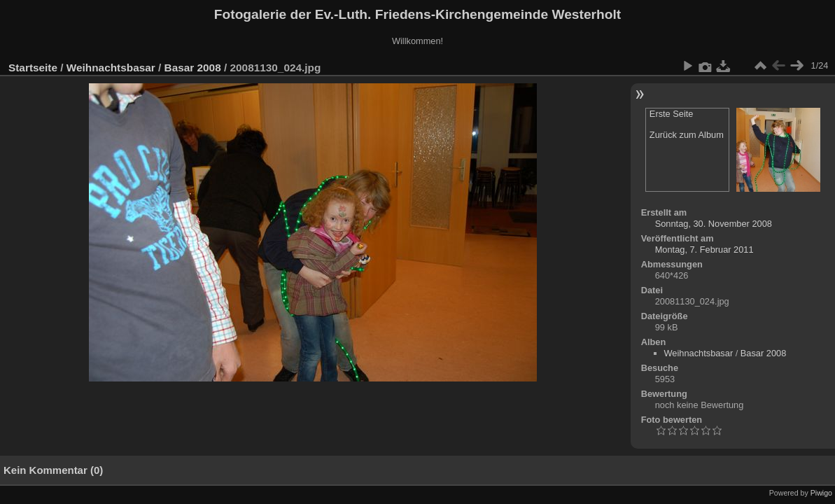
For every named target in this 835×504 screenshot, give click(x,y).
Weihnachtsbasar (111, 68)
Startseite (33, 68)
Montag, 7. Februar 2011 (704, 250)
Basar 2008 (193, 68)
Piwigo (821, 493)
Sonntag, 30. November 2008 (714, 224)
